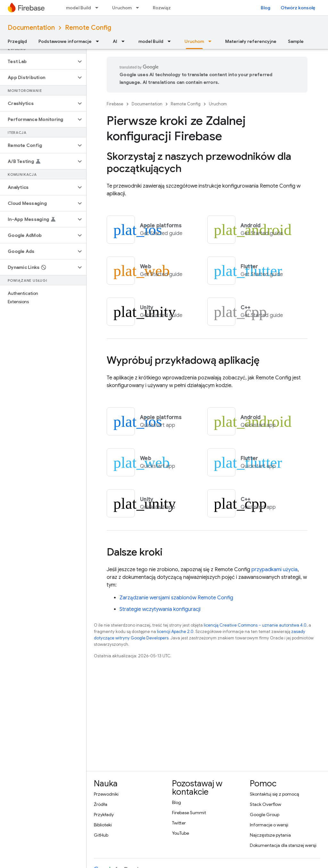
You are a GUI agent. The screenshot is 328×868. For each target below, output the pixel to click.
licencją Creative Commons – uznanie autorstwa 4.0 (255, 625)
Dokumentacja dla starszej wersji (283, 845)
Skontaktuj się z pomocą (274, 794)
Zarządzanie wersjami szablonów (176, 598)
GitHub (101, 835)
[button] (38, 61)
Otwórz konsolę (298, 8)
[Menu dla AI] (125, 41)
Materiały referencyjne (251, 41)
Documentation (31, 28)
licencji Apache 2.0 (175, 632)
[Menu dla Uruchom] (139, 8)
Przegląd (17, 41)
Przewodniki (106, 794)
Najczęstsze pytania (270, 835)
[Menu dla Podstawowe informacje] (99, 41)
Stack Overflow (266, 804)
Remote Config (88, 28)
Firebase (115, 104)
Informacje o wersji (269, 825)
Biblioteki (103, 825)
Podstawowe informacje (65, 41)
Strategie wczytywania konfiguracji (160, 609)
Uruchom (122, 8)
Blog (266, 8)
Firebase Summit (189, 813)
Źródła (101, 804)
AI (115, 41)
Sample (296, 41)
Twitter (179, 823)
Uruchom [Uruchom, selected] (194, 41)
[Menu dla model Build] (99, 8)
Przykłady (104, 815)
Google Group (265, 815)
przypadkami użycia (275, 570)
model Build (78, 8)
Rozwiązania (166, 8)
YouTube (180, 833)
